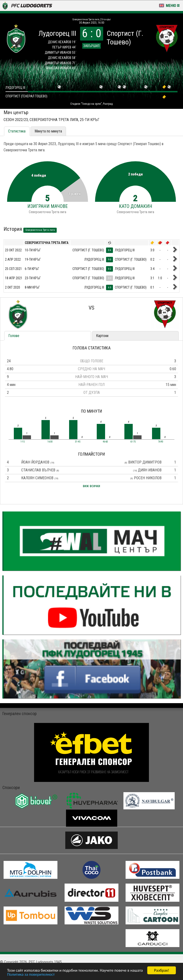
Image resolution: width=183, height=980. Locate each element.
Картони (102, 336)
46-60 (105, 442)
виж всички (91, 486)
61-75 (133, 442)
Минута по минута (48, 131)
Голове (14, 336)
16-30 (50, 442)
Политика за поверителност (31, 975)
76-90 (161, 442)
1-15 (23, 442)
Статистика (17, 131)
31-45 (78, 442)
